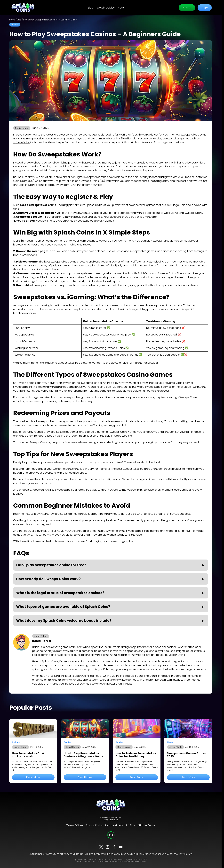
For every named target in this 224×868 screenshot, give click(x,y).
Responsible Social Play (120, 825)
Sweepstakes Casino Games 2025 (187, 755)
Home (12, 20)
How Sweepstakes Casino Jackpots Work (30, 755)
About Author (41, 636)
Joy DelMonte (176, 747)
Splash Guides (106, 8)
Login (205, 8)
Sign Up (187, 8)
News (121, 8)
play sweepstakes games (163, 241)
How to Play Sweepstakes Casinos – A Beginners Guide (83, 755)
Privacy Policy (94, 825)
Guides (15, 24)
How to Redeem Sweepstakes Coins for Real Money (136, 755)
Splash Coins (21, 142)
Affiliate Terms (146, 825)
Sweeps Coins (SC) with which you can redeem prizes (115, 181)
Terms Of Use (75, 825)
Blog (90, 8)
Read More (33, 777)
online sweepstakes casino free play (95, 383)
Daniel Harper (22, 128)
